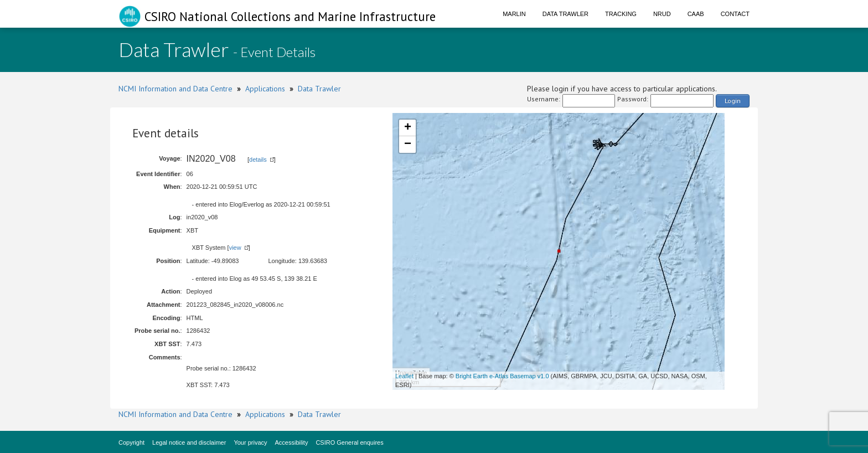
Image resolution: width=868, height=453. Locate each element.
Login (733, 101)
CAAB (696, 14)
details (258, 159)
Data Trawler (565, 14)
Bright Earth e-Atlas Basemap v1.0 (502, 376)
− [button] (408, 145)
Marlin (514, 14)
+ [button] (408, 128)
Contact (735, 14)
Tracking (621, 14)
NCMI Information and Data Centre (175, 89)
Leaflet (404, 376)
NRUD (662, 14)
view (235, 248)
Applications (265, 89)
